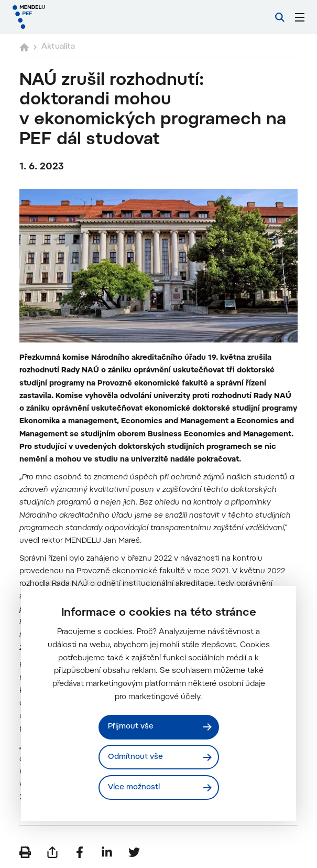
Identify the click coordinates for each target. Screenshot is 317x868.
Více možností (134, 787)
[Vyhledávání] (280, 17)
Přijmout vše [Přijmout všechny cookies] (131, 727)
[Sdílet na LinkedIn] (107, 852)
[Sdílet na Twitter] (134, 852)
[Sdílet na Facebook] (80, 852)
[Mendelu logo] (67, 17)
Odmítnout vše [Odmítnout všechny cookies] (135, 757)
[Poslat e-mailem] (52, 852)
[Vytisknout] (25, 852)
